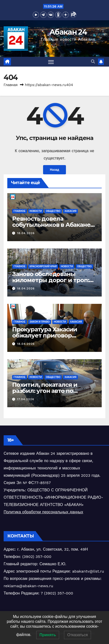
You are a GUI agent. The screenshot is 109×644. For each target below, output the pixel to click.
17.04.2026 (26, 399)
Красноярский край (43, 266)
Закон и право (40, 322)
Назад (54, 170)
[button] (93, 62)
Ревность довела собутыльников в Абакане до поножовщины (51, 225)
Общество (53, 211)
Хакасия (70, 211)
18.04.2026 (26, 233)
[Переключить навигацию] (51, 62)
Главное (20, 211)
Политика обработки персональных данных (43, 512)
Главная (11, 85)
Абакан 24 (68, 32)
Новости (36, 211)
